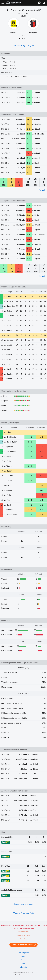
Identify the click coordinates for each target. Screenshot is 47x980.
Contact (24, 963)
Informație (23, 967)
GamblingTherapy (24, 935)
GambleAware (24, 932)
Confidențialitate (23, 953)
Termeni (23, 956)
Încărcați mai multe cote (24, 904)
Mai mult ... (43, 190)
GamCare (23, 939)
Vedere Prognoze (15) (23, 45)
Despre (23, 960)
